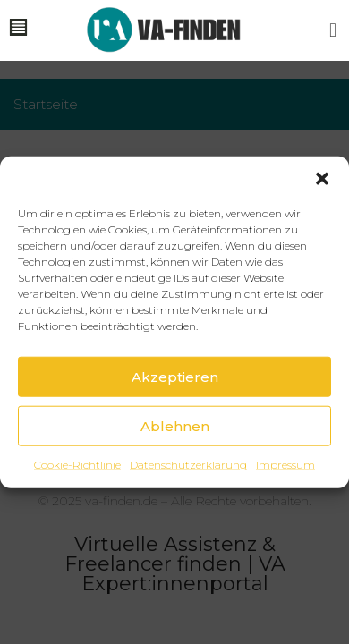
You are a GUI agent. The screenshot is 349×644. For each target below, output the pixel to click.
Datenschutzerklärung (188, 465)
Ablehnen (175, 425)
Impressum (285, 465)
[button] (322, 179)
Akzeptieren (175, 376)
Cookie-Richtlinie (77, 465)
